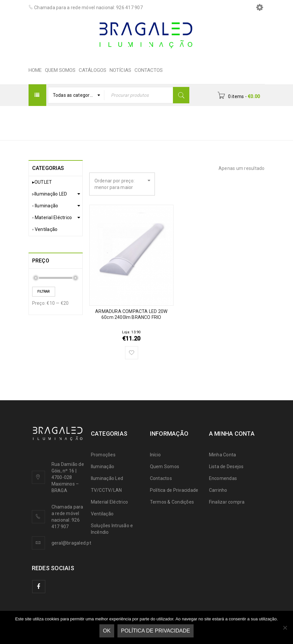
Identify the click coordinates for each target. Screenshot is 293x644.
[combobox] (76, 95)
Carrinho (218, 490)
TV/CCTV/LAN (106, 490)
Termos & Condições (172, 502)
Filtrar (43, 291)
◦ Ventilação (45, 229)
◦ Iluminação (45, 206)
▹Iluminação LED (50, 194)
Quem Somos (165, 467)
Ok (107, 631)
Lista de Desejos (226, 467)
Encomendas (223, 478)
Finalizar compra (227, 502)
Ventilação (102, 514)
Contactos (161, 478)
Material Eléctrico (110, 502)
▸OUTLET (42, 182)
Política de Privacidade (174, 490)
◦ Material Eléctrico (52, 218)
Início (161, 119)
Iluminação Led (107, 478)
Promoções (103, 455)
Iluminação (103, 467)
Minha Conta (223, 455)
